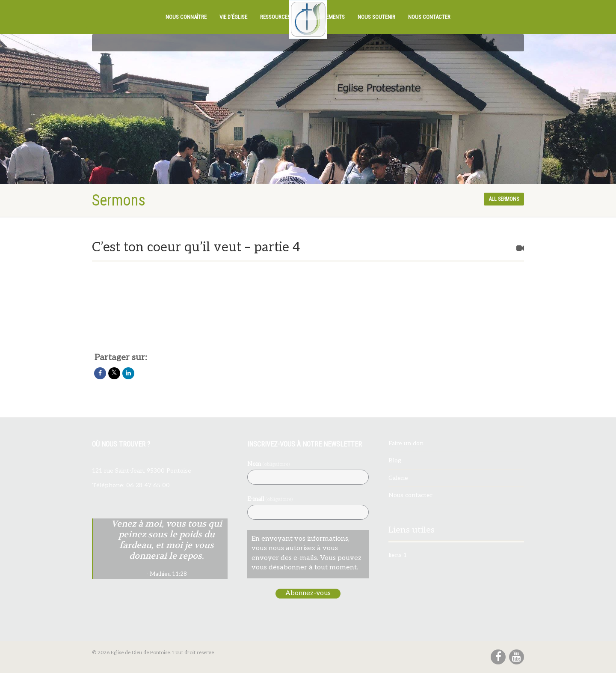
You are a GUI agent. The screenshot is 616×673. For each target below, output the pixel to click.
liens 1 (398, 555)
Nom (268, 464)
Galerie (398, 478)
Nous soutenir (376, 17)
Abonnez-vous (308, 593)
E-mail (270, 499)
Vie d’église (233, 17)
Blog (395, 460)
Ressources (275, 17)
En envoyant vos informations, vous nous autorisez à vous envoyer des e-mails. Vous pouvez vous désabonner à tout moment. (307, 553)
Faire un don (406, 443)
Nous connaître (186, 17)
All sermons (504, 199)
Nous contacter (429, 17)
